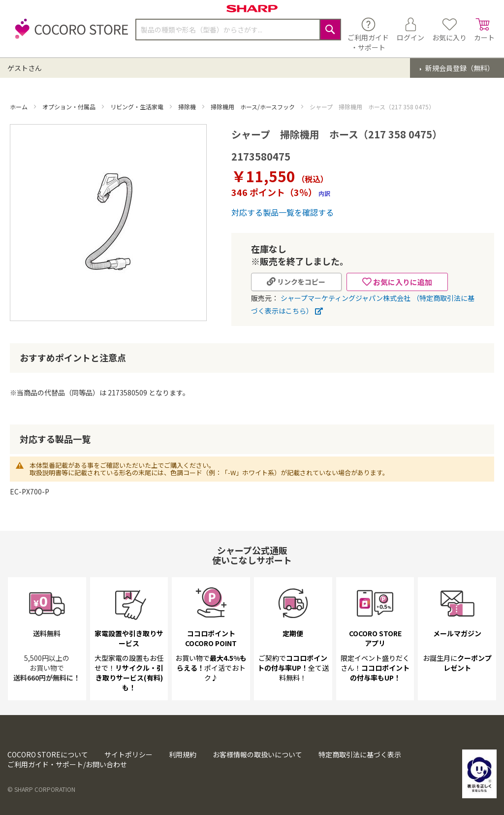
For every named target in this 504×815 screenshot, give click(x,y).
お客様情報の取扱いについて (257, 754)
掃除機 (188, 107)
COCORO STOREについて (48, 754)
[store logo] (69, 34)
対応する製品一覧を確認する (283, 212)
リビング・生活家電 (138, 107)
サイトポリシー (128, 754)
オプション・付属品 (70, 107)
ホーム (19, 107)
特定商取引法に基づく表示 (360, 754)
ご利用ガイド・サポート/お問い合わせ (67, 764)
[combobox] (238, 30)
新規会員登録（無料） (459, 68)
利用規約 (183, 754)
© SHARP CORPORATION (41, 789)
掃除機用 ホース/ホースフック (253, 107)
